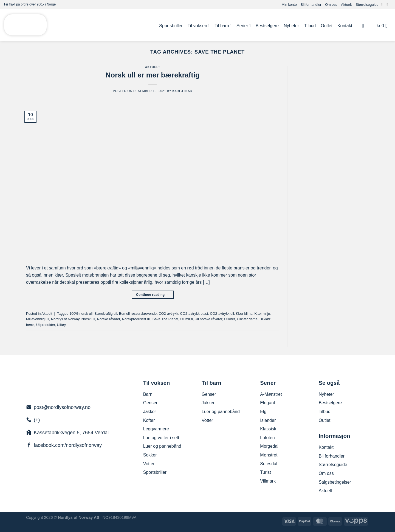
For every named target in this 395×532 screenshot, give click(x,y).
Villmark (268, 481)
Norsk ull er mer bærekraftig (153, 75)
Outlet (327, 26)
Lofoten (267, 438)
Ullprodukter (46, 325)
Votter (149, 464)
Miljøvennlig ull (38, 319)
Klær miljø (263, 314)
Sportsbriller (171, 26)
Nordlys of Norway (65, 319)
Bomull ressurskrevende (138, 314)
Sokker (150, 455)
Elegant (267, 403)
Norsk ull (88, 319)
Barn (148, 394)
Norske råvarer (109, 319)
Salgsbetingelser (335, 482)
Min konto (289, 5)
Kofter (149, 420)
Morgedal (269, 446)
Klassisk (268, 429)
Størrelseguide (367, 5)
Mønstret (269, 455)
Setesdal (269, 464)
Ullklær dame (247, 319)
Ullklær (229, 319)
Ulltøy (61, 325)
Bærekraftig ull (106, 314)
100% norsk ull (81, 314)
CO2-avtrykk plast (194, 314)
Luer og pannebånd (162, 446)
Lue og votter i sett (161, 438)
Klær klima (244, 314)
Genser (150, 403)
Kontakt (345, 26)
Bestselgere (267, 26)
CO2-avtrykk (168, 314)
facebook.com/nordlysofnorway (68, 445)
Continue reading (153, 295)
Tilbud (310, 26)
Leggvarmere (156, 429)
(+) (37, 420)
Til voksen (199, 26)
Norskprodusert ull (136, 319)
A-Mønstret (271, 394)
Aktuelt (346, 5)
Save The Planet (165, 319)
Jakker (150, 412)
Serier (244, 26)
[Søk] (365, 26)
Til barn (223, 26)
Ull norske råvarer (208, 319)
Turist (265, 472)
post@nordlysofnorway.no (62, 407)
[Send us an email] (388, 4)
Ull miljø (187, 319)
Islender (268, 420)
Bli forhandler (311, 5)
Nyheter (291, 26)
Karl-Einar (182, 91)
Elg (263, 412)
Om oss (331, 5)
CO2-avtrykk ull (222, 314)
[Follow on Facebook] (383, 4)
